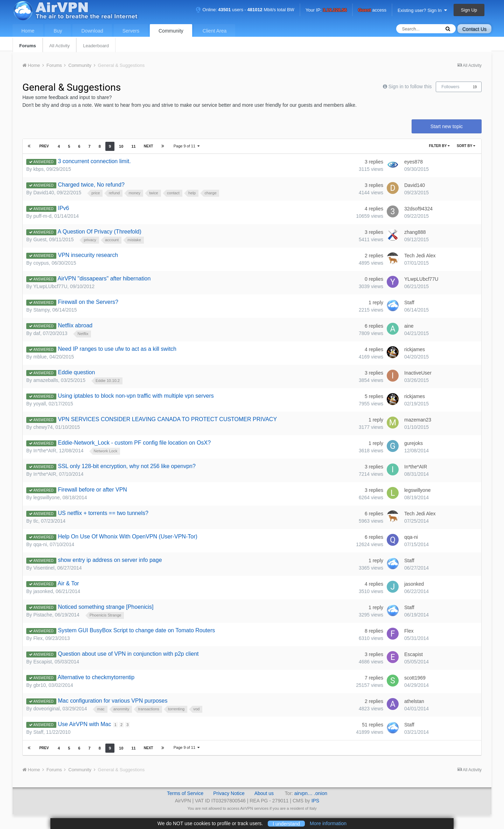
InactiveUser (418, 373)
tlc (36, 521)
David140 (44, 193)
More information (328, 823)
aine (409, 326)
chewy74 (43, 427)
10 (120, 146)
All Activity (60, 46)
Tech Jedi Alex (420, 256)
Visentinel (44, 568)
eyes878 (414, 162)
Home (28, 31)
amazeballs (46, 380)
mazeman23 (418, 420)
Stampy (41, 310)
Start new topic (447, 126)
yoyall (40, 404)
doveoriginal (47, 709)
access (372, 10)
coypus (41, 263)
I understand (286, 823)
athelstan (414, 701)
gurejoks (414, 443)
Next (148, 146)
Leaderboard (96, 46)
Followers (450, 87)
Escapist (43, 662)
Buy (58, 31)
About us (264, 793)
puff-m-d (42, 216)
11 (133, 146)
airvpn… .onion (311, 793)
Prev (44, 146)
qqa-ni (40, 544)
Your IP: (326, 10)
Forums (28, 46)
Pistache (43, 615)
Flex (38, 638)
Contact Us (474, 29)
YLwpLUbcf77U (50, 286)
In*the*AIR (45, 451)
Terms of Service (185, 793)
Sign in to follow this (410, 86)
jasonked (43, 591)
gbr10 (40, 685)
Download (92, 31)
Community (171, 31)
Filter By (439, 146)
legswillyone (46, 497)
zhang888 (415, 232)
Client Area (215, 31)
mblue (40, 357)
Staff (409, 302)
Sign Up (469, 10)
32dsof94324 (418, 209)
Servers (131, 31)
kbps (38, 169)
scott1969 (415, 678)
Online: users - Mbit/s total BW (245, 10)
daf (37, 333)
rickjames (415, 349)
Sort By (466, 146)
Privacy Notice (229, 793)
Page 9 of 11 (186, 146)
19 (475, 87)
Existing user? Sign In (422, 10)
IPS (316, 801)
